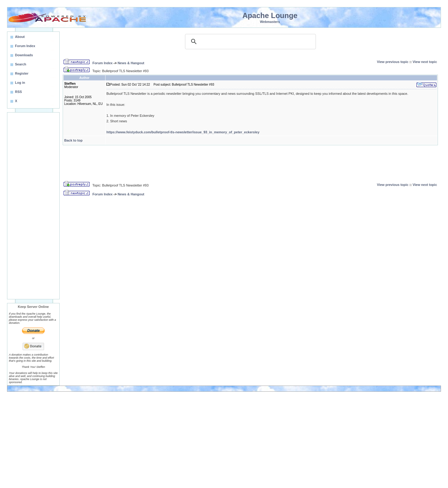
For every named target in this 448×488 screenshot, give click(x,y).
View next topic (425, 62)
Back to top (73, 140)
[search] (250, 42)
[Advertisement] (33, 206)
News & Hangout (131, 63)
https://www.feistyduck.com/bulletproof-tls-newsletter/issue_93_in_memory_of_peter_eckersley (183, 132)
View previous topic (393, 62)
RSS (19, 92)
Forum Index (102, 63)
